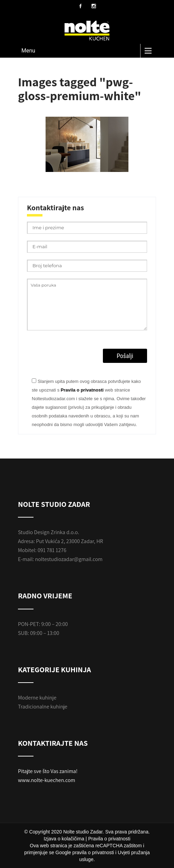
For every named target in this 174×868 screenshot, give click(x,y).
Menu (28, 51)
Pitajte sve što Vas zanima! (48, 771)
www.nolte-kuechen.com (47, 780)
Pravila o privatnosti (82, 390)
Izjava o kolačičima (64, 839)
